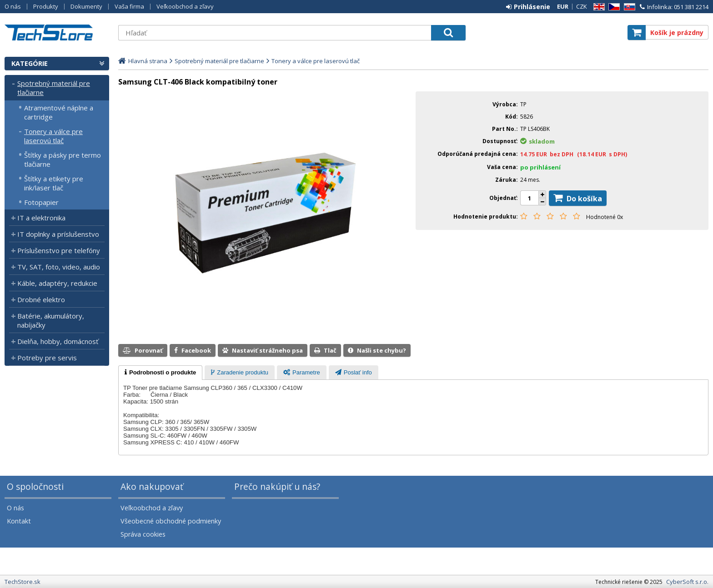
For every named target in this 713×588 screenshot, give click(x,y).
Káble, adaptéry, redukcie (57, 283)
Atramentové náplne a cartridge (59, 112)
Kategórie (30, 63)
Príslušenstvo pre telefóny (59, 250)
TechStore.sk (57, 32)
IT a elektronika (41, 218)
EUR (563, 6)
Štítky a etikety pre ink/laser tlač (54, 183)
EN (598, 7)
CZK (582, 6)
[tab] (160, 373)
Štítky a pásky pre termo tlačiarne (63, 159)
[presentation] (160, 373)
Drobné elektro (41, 299)
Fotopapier (41, 202)
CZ (613, 7)
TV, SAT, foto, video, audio (59, 267)
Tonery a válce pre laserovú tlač (53, 136)
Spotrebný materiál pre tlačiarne (54, 88)
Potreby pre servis (47, 358)
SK (628, 7)
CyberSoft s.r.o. (687, 582)
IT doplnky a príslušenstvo (58, 234)
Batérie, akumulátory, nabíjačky (51, 320)
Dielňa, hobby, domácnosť (58, 341)
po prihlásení (540, 167)
